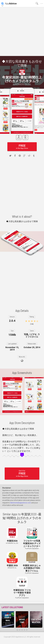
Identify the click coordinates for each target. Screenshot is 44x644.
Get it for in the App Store (22, 473)
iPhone (19, 138)
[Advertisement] (22, 32)
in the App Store (22, 147)
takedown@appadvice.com (21, 503)
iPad (25, 138)
